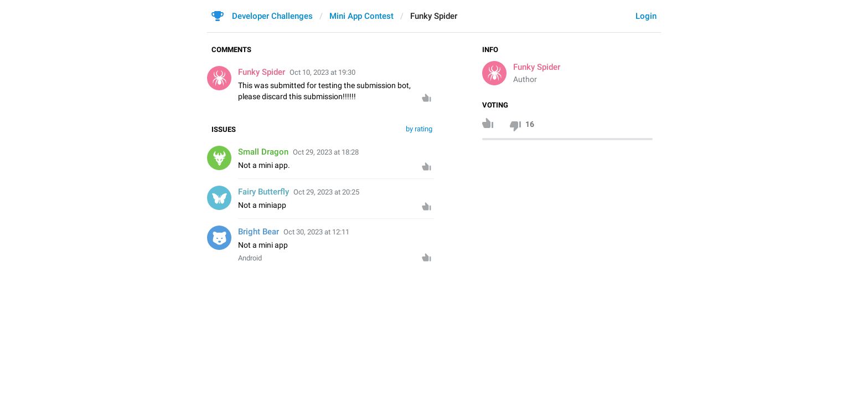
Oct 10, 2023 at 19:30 (322, 72)
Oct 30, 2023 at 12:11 (316, 232)
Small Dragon (263, 152)
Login (646, 16)
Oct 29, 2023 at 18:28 (326, 152)
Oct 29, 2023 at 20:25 (326, 192)
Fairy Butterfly (263, 192)
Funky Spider (537, 67)
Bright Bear (259, 232)
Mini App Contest (361, 16)
